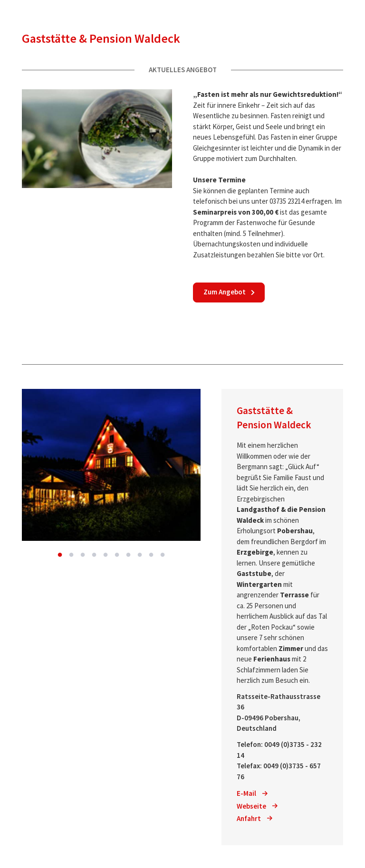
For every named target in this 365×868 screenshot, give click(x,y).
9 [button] (151, 555)
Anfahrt (255, 818)
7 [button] (128, 555)
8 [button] (140, 555)
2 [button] (71, 555)
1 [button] (60, 555)
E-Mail (252, 793)
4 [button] (94, 555)
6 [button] (117, 555)
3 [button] (83, 555)
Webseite (257, 806)
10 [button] (163, 555)
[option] (111, 465)
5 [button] (106, 555)
